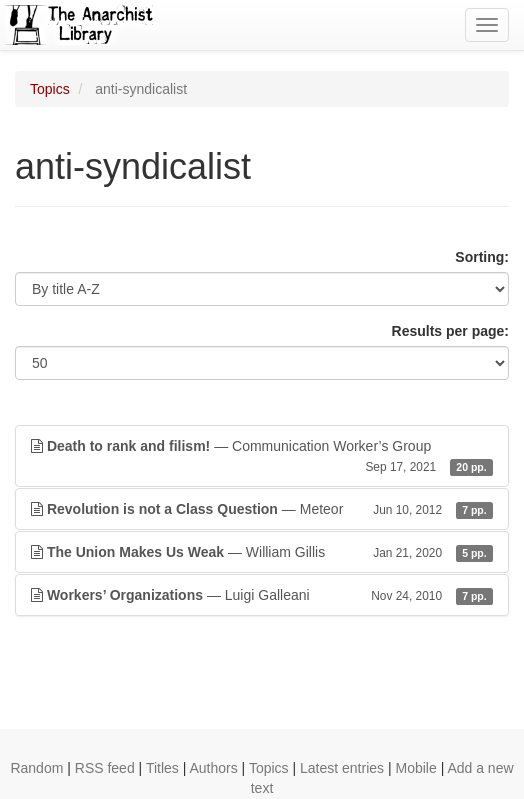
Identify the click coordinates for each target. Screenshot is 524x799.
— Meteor (262, 509)
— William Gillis (262, 552)
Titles (162, 768)
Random (36, 768)
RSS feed (105, 768)
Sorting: (482, 257)
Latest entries (342, 768)
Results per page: (450, 331)
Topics (50, 89)
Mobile (415, 768)
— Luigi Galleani (262, 595)
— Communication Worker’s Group (262, 457)
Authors (213, 768)
